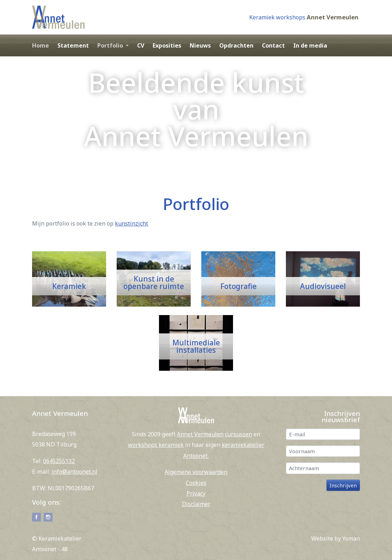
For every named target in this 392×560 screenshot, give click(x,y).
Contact (273, 45)
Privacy (196, 493)
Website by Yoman (336, 539)
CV (141, 45)
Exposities (167, 45)
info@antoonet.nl (74, 472)
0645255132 (59, 461)
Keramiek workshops (277, 17)
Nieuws (200, 45)
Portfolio (111, 45)
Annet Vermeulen (333, 17)
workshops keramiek (156, 445)
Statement (73, 45)
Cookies (196, 483)
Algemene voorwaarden (196, 472)
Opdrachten (236, 45)
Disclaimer (196, 504)
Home (41, 45)
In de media (310, 45)
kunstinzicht (131, 223)
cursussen (238, 434)
